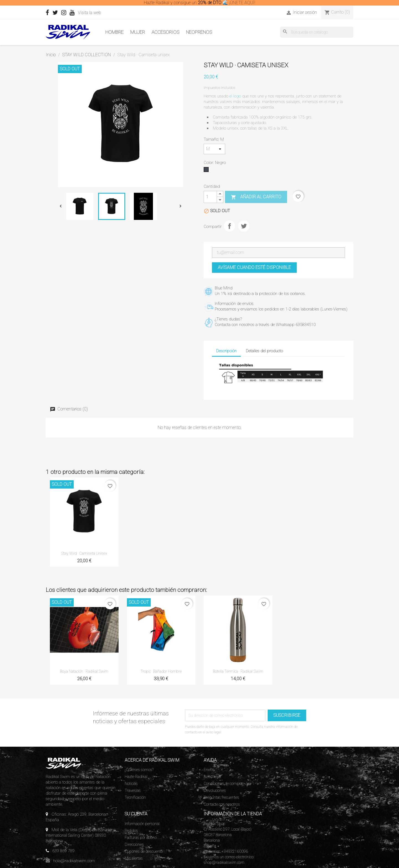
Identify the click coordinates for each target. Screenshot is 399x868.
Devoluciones (215, 790)
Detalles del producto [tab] (264, 351)
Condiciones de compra (223, 784)
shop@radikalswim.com (224, 862)
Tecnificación (135, 797)
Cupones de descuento (144, 851)
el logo (235, 96)
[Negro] (207, 171)
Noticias (131, 784)
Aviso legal (212, 777)
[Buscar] (317, 32)
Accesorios (165, 32)
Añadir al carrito (256, 197)
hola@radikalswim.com (74, 861)
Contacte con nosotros (222, 804)
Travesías (133, 790)
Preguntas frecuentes (221, 797)
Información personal (142, 824)
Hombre (114, 32)
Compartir (229, 226)
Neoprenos (199, 32)
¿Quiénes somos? (139, 770)
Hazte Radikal (136, 777)
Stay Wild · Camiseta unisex (84, 553)
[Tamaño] (214, 149)
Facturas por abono (141, 838)
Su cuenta (136, 814)
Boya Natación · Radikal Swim (84, 671)
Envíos (209, 770)
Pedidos (131, 831)
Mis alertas (134, 858)
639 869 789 (63, 851)
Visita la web (100, 13)
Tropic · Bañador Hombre (161, 671)
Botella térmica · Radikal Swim (238, 671)
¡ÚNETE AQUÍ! (242, 3)
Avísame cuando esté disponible (254, 267)
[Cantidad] (210, 197)
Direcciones (134, 844)
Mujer (138, 32)
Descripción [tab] (226, 351)
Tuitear (244, 226)
